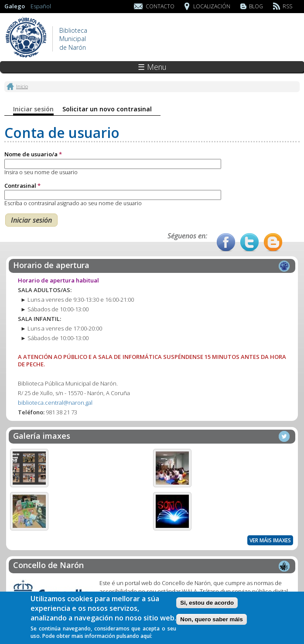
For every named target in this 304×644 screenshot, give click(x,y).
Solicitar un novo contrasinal (107, 109)
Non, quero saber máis (212, 622)
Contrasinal (22, 186)
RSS (287, 6)
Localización (212, 6)
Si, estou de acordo (207, 605)
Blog (256, 6)
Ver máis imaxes (270, 540)
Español (41, 6)
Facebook (226, 242)
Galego (15, 6)
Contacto (160, 6)
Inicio (22, 86)
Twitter (249, 242)
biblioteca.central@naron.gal (55, 403)
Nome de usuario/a (33, 154)
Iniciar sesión (33, 109)
